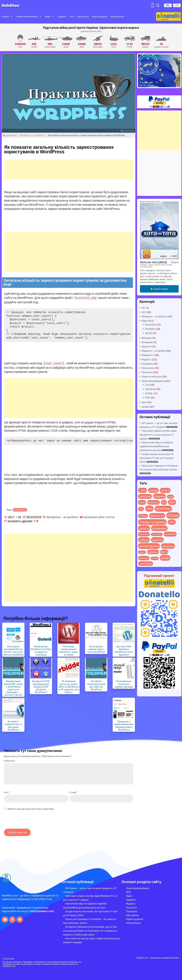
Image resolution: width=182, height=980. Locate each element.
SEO (72, 17)
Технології (147, 372)
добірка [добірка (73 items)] (144, 540)
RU (168, 5)
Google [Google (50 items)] (153, 490)
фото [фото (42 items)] (164, 552)
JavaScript (151, 389)
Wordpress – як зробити (154, 316)
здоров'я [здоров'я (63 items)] (157, 540)
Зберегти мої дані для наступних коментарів (30, 809)
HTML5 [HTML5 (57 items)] (165, 490)
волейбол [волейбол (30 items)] (170, 534)
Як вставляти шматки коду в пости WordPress (96, 649)
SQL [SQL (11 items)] (141, 509)
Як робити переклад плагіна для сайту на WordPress (96, 685)
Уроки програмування (27, 16)
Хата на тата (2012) (153, 262)
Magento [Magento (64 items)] (159, 496)
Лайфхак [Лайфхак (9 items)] (143, 516)
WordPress (20, 510)
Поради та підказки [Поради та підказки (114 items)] (152, 522)
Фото (144, 402)
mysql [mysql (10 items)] (170, 497)
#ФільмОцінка (117, 17)
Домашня (9, 135)
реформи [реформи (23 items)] (153, 552)
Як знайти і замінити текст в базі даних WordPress (13, 726)
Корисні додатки (100, 17)
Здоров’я (131, 900)
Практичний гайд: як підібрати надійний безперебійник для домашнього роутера (156, 446)
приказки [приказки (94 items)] (168, 546)
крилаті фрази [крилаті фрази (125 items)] (149, 546)
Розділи (5, 16)
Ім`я (7, 792)
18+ (144, 308)
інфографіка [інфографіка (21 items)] (146, 564)
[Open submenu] (12, 17)
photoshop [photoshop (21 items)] (153, 502)
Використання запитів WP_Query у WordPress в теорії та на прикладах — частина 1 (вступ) (13, 688)
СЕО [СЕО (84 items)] (172, 522)
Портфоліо (147, 364)
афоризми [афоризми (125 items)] (159, 528)
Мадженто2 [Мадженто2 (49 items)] (157, 515)
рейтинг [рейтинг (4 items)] (142, 552)
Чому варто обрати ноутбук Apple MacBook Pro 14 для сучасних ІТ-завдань (158, 435)
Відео (48, 16)
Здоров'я (146, 346)
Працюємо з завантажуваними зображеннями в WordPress (124, 726)
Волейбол (150, 329)
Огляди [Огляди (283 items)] (173, 515)
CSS (148, 385)
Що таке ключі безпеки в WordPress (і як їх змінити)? (124, 651)
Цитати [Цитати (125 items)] (144, 528)
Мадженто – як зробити (154, 351)
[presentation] (26, 821)
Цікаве (145, 407)
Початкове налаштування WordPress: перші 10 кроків (69, 651)
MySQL (149, 393)
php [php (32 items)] (164, 502)
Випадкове (147, 342)
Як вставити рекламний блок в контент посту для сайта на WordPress (13, 651)
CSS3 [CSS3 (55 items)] (142, 490)
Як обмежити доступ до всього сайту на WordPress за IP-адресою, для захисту (69, 687)
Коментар (10, 761)
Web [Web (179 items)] (149, 509)
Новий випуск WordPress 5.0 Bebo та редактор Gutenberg (41, 651)
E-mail (74, 792)
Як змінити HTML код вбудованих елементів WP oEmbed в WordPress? (41, 687)
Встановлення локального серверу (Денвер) (124, 684)
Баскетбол (151, 325)
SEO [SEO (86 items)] (172, 502)
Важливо (146, 338)
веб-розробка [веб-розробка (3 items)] (157, 534)
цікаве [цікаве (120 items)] (165, 558)
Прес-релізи (83, 17)
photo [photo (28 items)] (142, 502)
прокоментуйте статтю (99, 517)
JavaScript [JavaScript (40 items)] (145, 496)
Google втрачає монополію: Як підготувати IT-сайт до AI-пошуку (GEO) (157, 458)
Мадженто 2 (148, 355)
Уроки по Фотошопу (152, 376)
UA (177, 5)
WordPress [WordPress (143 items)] (163, 509)
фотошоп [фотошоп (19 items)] (144, 558)
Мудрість (62, 17)
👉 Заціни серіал (159, 289)
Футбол (149, 333)
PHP (148, 398)
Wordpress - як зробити (32, 135)
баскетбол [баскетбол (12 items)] (144, 534)
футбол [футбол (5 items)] (155, 558)
